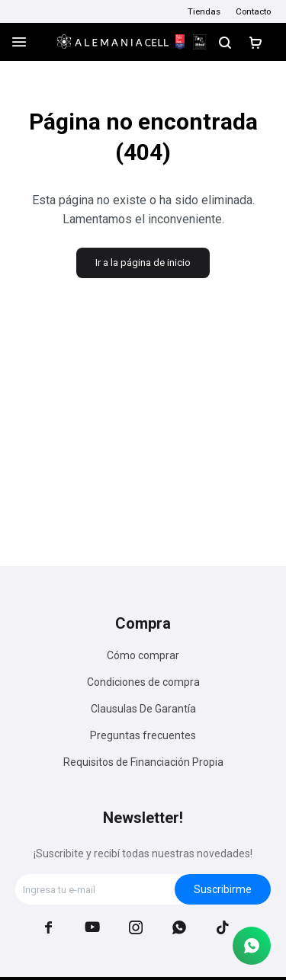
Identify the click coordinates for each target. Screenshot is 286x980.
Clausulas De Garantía (143, 709)
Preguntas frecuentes (143, 735)
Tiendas (204, 11)
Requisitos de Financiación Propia (143, 762)
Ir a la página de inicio (143, 263)
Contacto (253, 11)
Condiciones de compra (143, 682)
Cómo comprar (143, 655)
